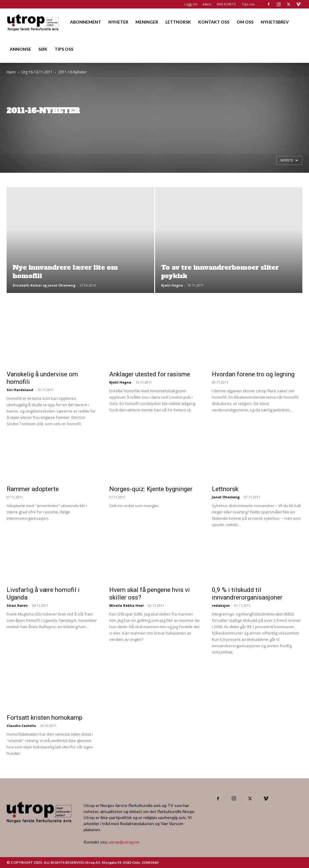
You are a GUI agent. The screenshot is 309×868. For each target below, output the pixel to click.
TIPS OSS (64, 49)
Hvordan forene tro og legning (253, 374)
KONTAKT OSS (214, 22)
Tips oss (248, 4)
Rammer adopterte (33, 489)
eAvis (207, 4)
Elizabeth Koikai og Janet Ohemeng (44, 285)
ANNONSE (20, 49)
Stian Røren (17, 605)
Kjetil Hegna (172, 285)
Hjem (11, 72)
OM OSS (245, 22)
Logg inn (191, 4)
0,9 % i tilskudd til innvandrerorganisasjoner (247, 594)
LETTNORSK (178, 22)
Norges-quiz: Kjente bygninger (151, 489)
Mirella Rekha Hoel (126, 605)
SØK (43, 49)
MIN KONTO (226, 4)
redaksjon (221, 605)
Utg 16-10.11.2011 (37, 72)
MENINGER (147, 22)
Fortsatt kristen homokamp (45, 718)
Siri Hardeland (20, 390)
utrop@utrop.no (124, 842)
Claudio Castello (21, 726)
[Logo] (33, 22)
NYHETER (118, 22)
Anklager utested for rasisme (150, 374)
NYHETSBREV (275, 22)
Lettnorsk (225, 489)
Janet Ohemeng (226, 497)
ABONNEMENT (86, 22)
